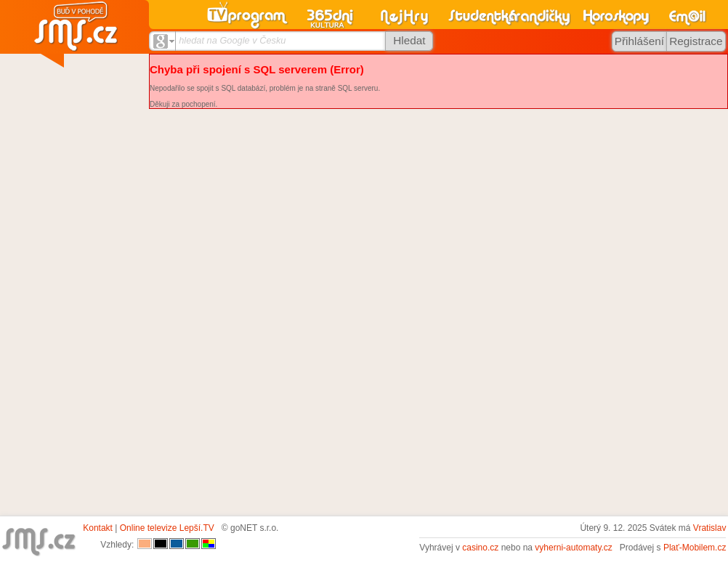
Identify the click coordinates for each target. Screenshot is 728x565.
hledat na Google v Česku (232, 40)
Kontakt (98, 528)
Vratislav (710, 528)
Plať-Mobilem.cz (695, 548)
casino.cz (480, 548)
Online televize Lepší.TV (167, 528)
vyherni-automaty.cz (573, 548)
